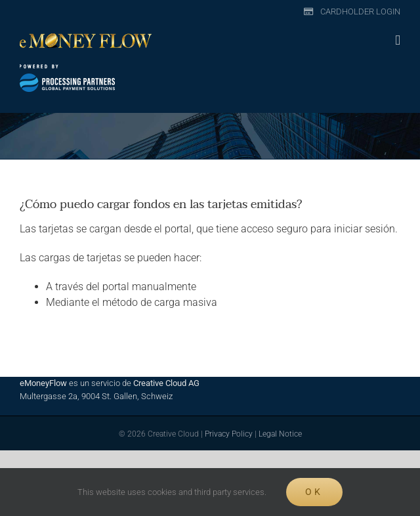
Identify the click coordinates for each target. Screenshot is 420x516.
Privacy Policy (229, 434)
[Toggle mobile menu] (398, 40)
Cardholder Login (360, 11)
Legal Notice (280, 434)
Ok (314, 492)
